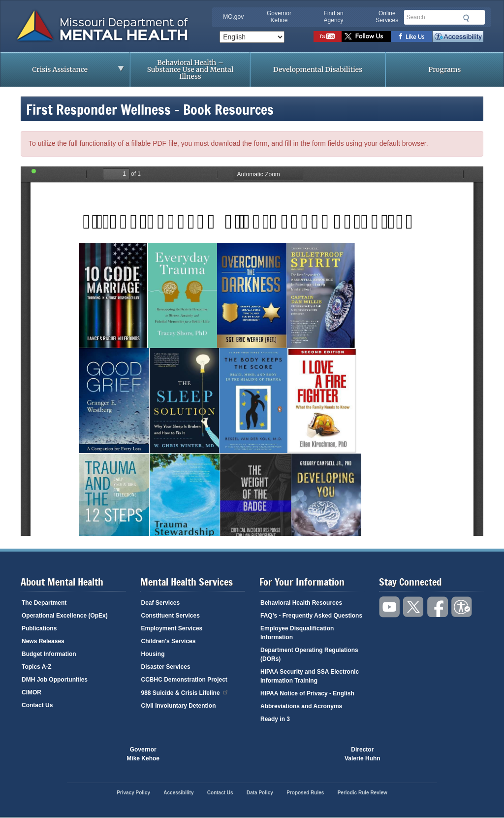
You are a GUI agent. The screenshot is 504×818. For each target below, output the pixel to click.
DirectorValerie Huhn (362, 754)
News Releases (43, 641)
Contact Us (37, 705)
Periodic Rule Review (362, 793)
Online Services (387, 17)
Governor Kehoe (279, 17)
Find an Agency (334, 17)
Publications (39, 628)
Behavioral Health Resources (301, 603)
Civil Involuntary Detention (179, 706)
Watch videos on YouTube (328, 36)
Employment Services (172, 628)
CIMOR (31, 692)
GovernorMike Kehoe (143, 754)
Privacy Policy (133, 793)
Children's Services (169, 641)
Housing (153, 654)
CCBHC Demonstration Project (184, 680)
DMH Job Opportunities (55, 680)
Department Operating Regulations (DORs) (309, 654)
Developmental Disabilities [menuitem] (318, 69)
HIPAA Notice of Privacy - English (307, 693)
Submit (465, 18)
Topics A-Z (37, 667)
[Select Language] (252, 37)
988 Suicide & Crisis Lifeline (185, 692)
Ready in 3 (275, 719)
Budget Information (49, 654)
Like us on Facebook (412, 36)
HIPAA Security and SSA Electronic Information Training (310, 676)
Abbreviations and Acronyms (301, 706)
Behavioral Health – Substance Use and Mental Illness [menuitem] (190, 69)
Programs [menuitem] (444, 69)
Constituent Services (171, 616)
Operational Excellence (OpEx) (65, 616)
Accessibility (458, 36)
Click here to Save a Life (298, 754)
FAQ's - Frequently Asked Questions (311, 616)
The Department (44, 603)
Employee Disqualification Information (297, 633)
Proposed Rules (305, 793)
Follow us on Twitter (366, 36)
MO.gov (233, 17)
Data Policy (260, 793)
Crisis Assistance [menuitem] (63, 72)
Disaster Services (166, 667)
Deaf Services (161, 603)
